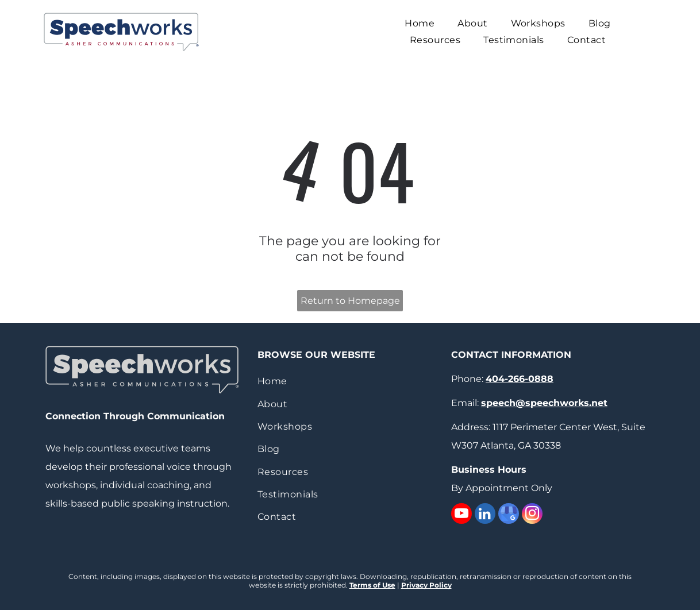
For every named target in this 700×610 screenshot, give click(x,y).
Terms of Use (372, 585)
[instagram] (532, 515)
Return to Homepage (350, 301)
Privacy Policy (426, 585)
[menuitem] (420, 23)
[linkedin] (485, 515)
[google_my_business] (509, 515)
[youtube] (461, 515)
